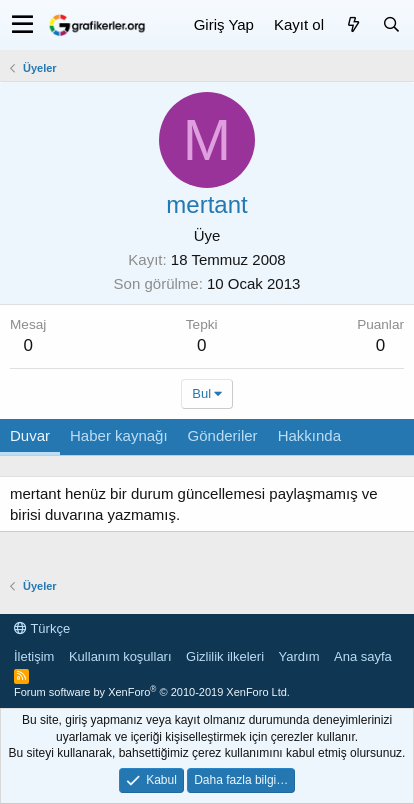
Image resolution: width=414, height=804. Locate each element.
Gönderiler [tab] (223, 435)
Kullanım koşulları (120, 656)
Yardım (299, 656)
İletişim (34, 656)
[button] (22, 25)
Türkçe (42, 628)
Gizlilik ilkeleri (225, 656)
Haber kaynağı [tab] (119, 435)
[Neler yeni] (353, 24)
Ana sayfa (363, 656)
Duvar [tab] (30, 435)
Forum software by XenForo (152, 692)
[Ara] (391, 24)
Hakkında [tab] (309, 435)
